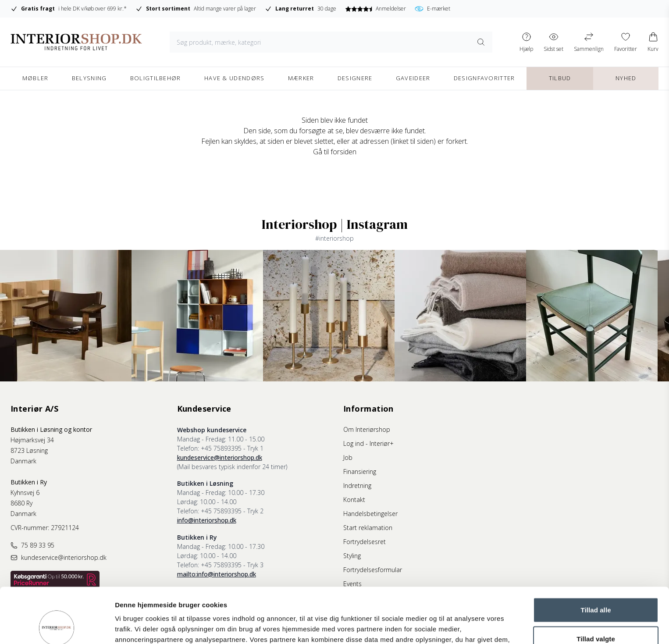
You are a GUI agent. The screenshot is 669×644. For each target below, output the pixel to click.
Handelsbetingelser (370, 514)
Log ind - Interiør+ (368, 443)
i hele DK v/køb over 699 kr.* (69, 9)
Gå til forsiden (335, 152)
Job (348, 457)
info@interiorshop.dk (207, 520)
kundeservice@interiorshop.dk (220, 457)
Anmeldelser (375, 9)
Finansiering (360, 471)
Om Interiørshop (367, 429)
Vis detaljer (456, 627)
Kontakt (354, 500)
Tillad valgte (596, 587)
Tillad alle (596, 558)
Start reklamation (368, 528)
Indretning (357, 486)
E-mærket (432, 9)
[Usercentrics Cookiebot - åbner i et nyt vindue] (57, 627)
